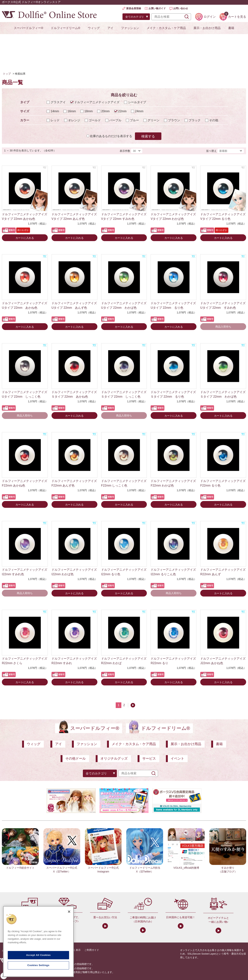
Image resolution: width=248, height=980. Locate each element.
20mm (105, 111)
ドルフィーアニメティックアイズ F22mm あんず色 (74, 483)
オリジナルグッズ (114, 758)
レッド (55, 120)
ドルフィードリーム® (65, 28)
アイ (110, 28)
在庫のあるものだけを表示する (111, 136)
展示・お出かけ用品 (207, 28)
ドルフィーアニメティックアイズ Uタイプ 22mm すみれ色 (223, 305)
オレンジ (74, 120)
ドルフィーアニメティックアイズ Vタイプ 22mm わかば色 (173, 217)
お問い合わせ (181, 8)
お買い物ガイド (157, 8)
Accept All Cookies (38, 955)
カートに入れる (25, 238)
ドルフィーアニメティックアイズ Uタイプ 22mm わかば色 (124, 305)
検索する (148, 136)
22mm (122, 111)
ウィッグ (94, 28)
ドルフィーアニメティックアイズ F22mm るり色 (223, 483)
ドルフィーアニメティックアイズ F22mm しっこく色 (124, 483)
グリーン (153, 120)
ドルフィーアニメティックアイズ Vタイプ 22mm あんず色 (74, 217)
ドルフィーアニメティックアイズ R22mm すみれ (74, 661)
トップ (7, 74)
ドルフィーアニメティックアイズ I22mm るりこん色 (173, 572)
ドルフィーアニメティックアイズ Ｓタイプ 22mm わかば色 (223, 394)
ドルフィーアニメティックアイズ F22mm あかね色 (25, 483)
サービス (149, 758)
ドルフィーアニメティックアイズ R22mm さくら (25, 661)
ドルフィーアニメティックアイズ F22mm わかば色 (173, 483)
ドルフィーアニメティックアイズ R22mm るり (173, 661)
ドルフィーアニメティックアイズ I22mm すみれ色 (25, 572)
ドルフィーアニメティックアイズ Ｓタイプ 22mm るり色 (174, 394)
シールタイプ (137, 102)
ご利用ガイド (92, 950)
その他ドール (75, 758)
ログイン (210, 17)
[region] (38, 941)
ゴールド (95, 120)
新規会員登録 (134, 8)
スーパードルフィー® (28, 28)
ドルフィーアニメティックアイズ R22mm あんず (223, 572)
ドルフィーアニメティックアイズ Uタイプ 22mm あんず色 (74, 305)
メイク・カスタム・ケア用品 (166, 28)
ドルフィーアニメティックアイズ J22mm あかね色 (223, 661)
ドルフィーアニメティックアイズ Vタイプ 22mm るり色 (223, 217)
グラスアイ (58, 102)
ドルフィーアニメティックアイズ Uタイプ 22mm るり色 (173, 305)
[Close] (69, 912)
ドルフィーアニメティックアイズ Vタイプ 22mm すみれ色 (124, 217)
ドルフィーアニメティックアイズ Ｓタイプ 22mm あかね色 (74, 394)
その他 (214, 120)
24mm (139, 111)
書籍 (231, 28)
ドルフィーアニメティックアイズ (97, 102)
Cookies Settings (38, 965)
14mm (55, 111)
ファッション (130, 28)
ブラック (195, 120)
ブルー (134, 120)
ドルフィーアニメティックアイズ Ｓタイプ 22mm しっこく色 (124, 394)
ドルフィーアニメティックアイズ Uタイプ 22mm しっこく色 (25, 394)
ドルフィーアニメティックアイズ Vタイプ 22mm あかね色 (25, 217)
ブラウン (174, 120)
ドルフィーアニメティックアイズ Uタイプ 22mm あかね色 (25, 305)
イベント (177, 758)
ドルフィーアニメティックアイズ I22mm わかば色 (74, 572)
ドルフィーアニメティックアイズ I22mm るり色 (124, 572)
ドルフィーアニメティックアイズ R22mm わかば (124, 661)
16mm (72, 111)
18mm (89, 111)
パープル (115, 120)
